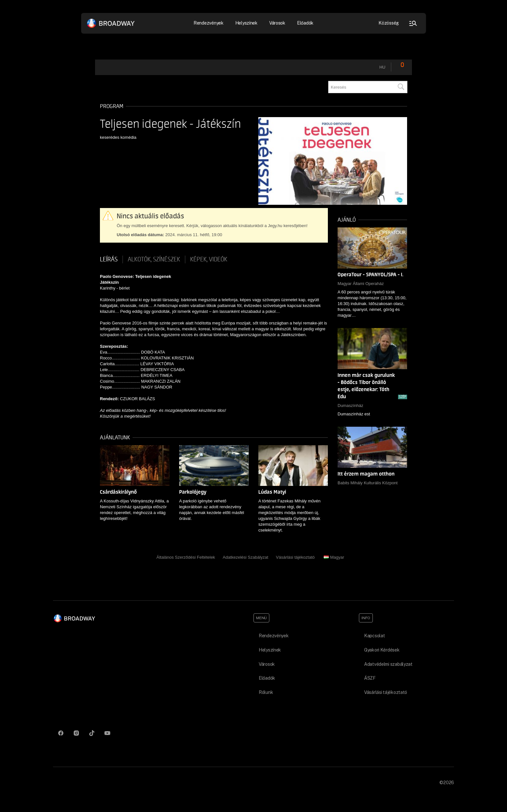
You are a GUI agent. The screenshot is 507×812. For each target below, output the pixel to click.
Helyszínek (246, 23)
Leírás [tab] (109, 259)
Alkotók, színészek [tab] (154, 259)
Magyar (334, 557)
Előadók (305, 23)
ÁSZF (370, 678)
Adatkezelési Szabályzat (246, 557)
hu (382, 67)
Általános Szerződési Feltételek (186, 557)
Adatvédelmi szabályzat (388, 664)
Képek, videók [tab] (209, 259)
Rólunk (266, 692)
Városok (277, 23)
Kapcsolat (374, 636)
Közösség (389, 23)
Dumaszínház (350, 406)
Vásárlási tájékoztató (295, 557)
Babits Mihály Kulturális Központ (368, 483)
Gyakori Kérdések (382, 650)
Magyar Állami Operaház (361, 284)
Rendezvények (209, 23)
